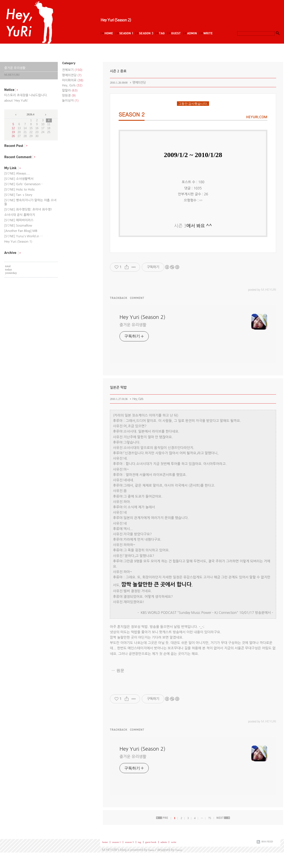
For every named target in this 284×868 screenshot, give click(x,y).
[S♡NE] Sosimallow (18, 226)
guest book (151, 842)
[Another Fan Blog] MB (21, 231)
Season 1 (125, 33)
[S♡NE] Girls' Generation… (24, 184)
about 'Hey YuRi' (16, 101)
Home (108, 33)
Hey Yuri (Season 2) (116, 20)
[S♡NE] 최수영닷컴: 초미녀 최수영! (28, 210)
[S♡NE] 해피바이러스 (19, 220)
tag (140, 842)
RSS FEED (267, 842)
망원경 (69, 96)
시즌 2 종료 (118, 71)
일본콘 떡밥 (118, 388)
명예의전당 (72, 75)
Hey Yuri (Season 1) (18, 242)
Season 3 (145, 33)
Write (207, 33)
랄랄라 (70, 90)
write (174, 842)
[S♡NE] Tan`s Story (18, 195)
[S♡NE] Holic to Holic (20, 190)
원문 (120, 670)
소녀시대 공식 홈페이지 (20, 215)
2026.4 (30, 114)
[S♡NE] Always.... (17, 174)
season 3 (129, 842)
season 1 (117, 842)
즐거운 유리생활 (133, 325)
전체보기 (72, 70)
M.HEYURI (109, 850)
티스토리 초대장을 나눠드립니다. (26, 95)
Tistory (179, 850)
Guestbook (175, 33)
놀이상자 (70, 101)
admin (164, 842)
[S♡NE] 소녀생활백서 (19, 179)
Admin (191, 33)
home (105, 842)
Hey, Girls (72, 85)
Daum (151, 850)
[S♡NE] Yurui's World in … (24, 236)
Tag (161, 33)
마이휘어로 (73, 80)
